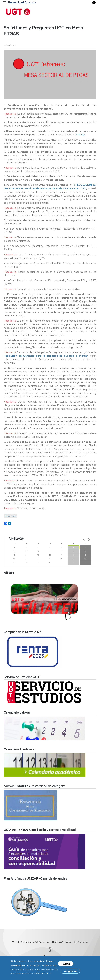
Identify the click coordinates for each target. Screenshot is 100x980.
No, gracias (70, 971)
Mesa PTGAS (10, 516)
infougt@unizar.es (63, 942)
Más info (46, 973)
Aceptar (66, 964)
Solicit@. (81, 135)
